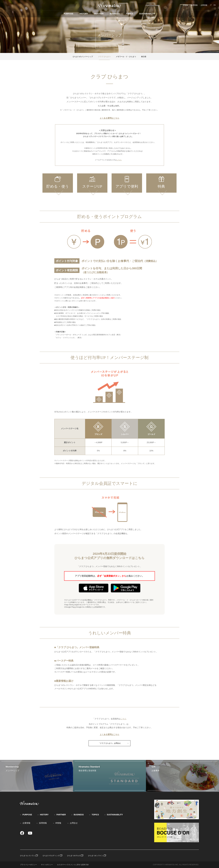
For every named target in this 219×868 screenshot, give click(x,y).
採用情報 (194, 5)
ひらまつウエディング (51, 856)
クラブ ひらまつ (104, 56)
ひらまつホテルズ (74, 856)
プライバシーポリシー (28, 865)
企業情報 (204, 5)
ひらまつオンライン (96, 856)
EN (215, 5)
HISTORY (84, 14)
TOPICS (129, 14)
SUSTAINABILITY (147, 14)
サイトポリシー (47, 865)
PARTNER (99, 14)
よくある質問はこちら (109, 118)
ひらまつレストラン (28, 856)
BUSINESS (115, 14)
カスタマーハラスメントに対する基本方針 (73, 865)
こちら (119, 160)
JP (211, 5)
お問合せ (74, 823)
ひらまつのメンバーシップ (83, 56)
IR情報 (185, 5)
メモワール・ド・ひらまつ (126, 56)
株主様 (144, 56)
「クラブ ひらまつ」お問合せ (109, 743)
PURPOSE (69, 14)
